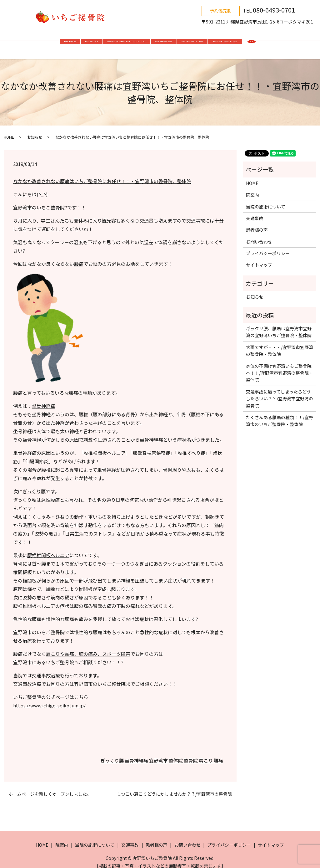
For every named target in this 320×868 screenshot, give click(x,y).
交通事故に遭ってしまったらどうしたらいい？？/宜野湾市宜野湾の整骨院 (280, 392)
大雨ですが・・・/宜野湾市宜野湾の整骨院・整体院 (280, 344)
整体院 (176, 754)
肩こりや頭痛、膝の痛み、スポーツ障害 (88, 647)
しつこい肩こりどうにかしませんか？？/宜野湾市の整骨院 (174, 788)
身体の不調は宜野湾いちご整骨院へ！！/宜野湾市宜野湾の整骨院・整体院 (280, 366)
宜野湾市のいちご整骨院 (39, 201)
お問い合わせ (225, 43)
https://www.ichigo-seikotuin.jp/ (49, 699)
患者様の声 (192, 43)
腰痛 (79, 257)
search (252, 44)
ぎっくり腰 (34, 485)
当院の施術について (127, 43)
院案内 (92, 43)
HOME (70, 43)
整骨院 (191, 754)
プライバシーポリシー (268, 247)
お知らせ (35, 131)
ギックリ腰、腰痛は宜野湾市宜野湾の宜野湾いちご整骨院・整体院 (279, 326)
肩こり (206, 754)
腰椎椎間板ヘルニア (48, 549)
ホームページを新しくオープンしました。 (50, 788)
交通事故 (164, 43)
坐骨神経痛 (44, 400)
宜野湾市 (158, 754)
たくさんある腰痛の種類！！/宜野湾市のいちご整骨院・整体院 (280, 414)
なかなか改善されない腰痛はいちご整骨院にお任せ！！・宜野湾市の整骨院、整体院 (102, 175)
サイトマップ (259, 259)
